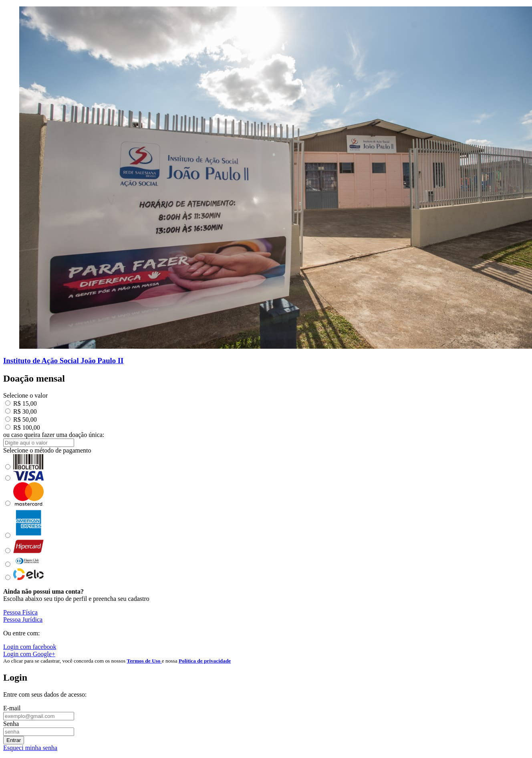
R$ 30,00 (21, 411)
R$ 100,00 (23, 428)
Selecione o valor (25, 395)
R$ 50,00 (21, 419)
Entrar (14, 740)
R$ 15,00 (21, 403)
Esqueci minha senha (30, 748)
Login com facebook (30, 647)
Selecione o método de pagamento (47, 450)
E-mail (12, 708)
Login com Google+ (29, 654)
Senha (11, 724)
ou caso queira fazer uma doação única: (54, 435)
